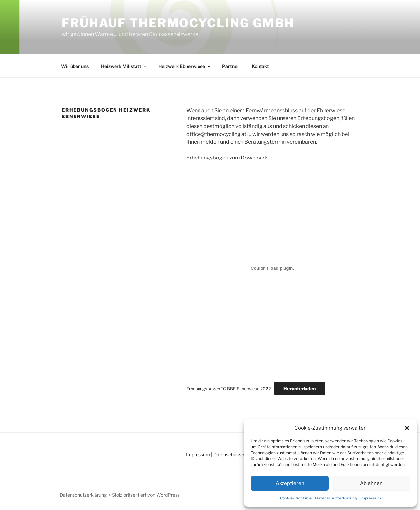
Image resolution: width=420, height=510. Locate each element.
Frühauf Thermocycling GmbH (178, 23)
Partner (231, 66)
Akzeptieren (290, 483)
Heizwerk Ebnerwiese (185, 66)
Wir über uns (75, 66)
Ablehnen (371, 483)
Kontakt (260, 66)
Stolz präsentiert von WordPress (146, 495)
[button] (407, 428)
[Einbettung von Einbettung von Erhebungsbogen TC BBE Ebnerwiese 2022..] (272, 268)
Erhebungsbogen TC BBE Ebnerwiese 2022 (229, 389)
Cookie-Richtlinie (296, 498)
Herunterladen (300, 388)
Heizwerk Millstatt (124, 66)
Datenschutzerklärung (336, 498)
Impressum (371, 498)
